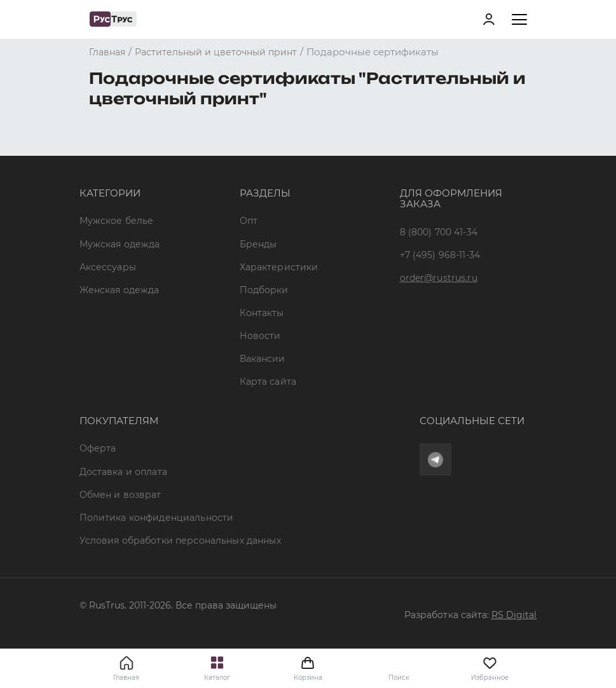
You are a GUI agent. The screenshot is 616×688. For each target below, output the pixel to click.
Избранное (490, 668)
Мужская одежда (120, 244)
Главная (126, 678)
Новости (260, 336)
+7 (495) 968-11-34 (440, 255)
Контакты (262, 313)
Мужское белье (117, 221)
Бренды (258, 244)
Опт (249, 221)
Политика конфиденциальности (157, 518)
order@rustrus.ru (439, 278)
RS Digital (514, 615)
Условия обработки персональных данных (180, 540)
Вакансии (263, 359)
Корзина (308, 668)
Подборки (264, 290)
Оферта (98, 448)
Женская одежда (120, 290)
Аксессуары (108, 267)
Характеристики (279, 267)
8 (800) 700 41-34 (439, 232)
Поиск (399, 678)
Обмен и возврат (120, 495)
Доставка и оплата (123, 472)
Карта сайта (268, 382)
